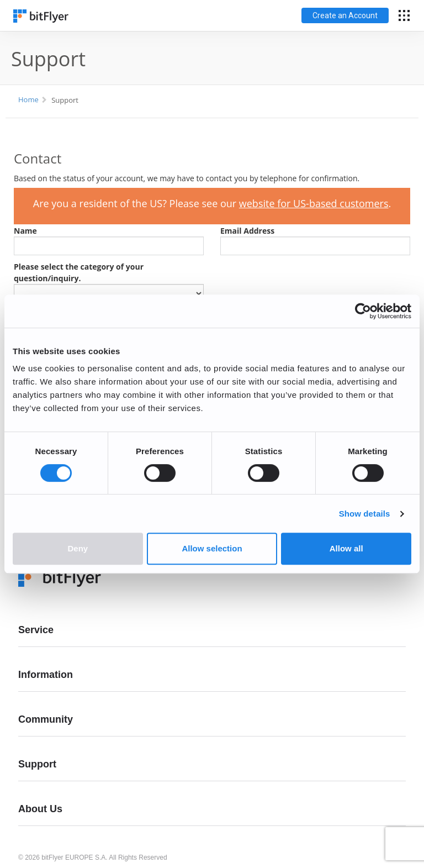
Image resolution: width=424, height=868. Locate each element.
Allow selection (212, 548)
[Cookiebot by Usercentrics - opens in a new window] (363, 311)
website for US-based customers (314, 203)
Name (25, 231)
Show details (365, 514)
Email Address (247, 231)
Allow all (346, 548)
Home (28, 99)
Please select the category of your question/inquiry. (79, 272)
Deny (78, 548)
